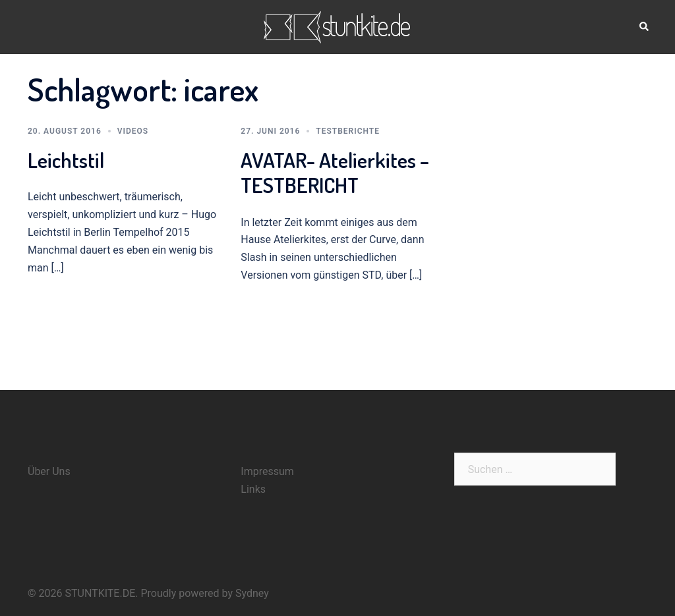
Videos (133, 131)
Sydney (252, 593)
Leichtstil (66, 160)
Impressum (267, 471)
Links (253, 489)
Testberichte (348, 131)
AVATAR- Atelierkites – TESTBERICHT (335, 172)
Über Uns (49, 471)
